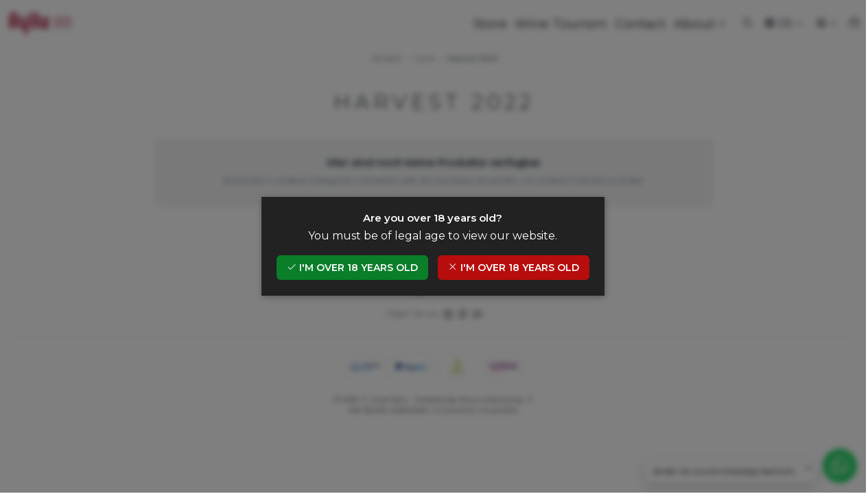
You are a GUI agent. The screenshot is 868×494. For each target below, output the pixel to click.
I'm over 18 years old (354, 268)
